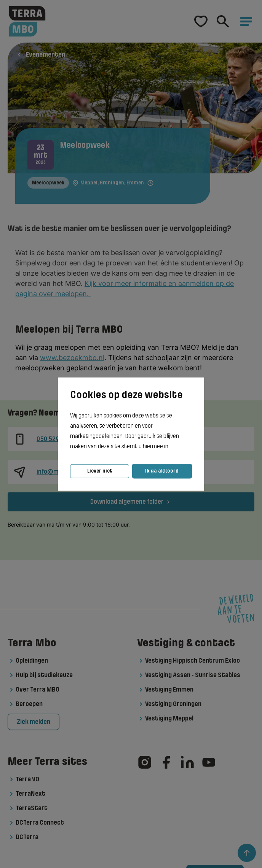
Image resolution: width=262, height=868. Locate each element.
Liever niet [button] (100, 471)
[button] (172, 447)
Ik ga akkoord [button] (162, 471)
